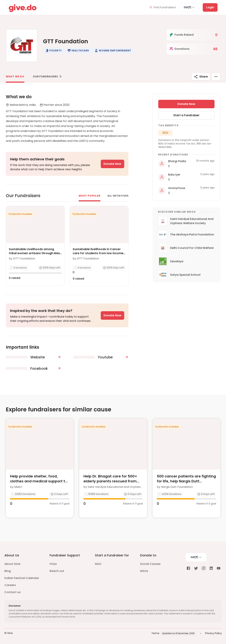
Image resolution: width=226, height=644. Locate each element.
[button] (53, 51)
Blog (8, 571)
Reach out (57, 571)
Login (210, 7)
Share (201, 77)
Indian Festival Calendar (22, 578)
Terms (155, 633)
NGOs (144, 571)
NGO (98, 564)
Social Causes (150, 564)
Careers (10, 585)
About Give (12, 564)
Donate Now (112, 164)
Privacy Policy (213, 633)
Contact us (13, 592)
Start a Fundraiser (186, 115)
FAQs (53, 564)
